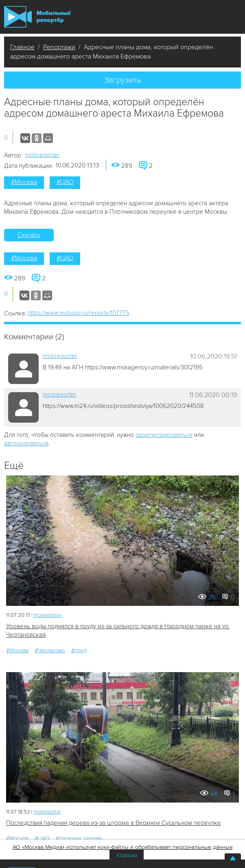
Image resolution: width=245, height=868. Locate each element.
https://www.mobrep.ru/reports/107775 (79, 313)
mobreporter (43, 155)
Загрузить (122, 80)
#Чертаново (50, 650)
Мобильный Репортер (37, 17)
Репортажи (59, 47)
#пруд (79, 650)
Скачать (29, 235)
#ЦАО (65, 182)
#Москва (24, 182)
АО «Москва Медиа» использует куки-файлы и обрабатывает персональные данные (123, 847)
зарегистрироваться (164, 435)
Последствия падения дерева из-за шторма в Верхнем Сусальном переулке (114, 823)
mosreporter (60, 395)
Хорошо (127, 855)
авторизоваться (26, 443)
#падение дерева (79, 838)
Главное (22, 47)
